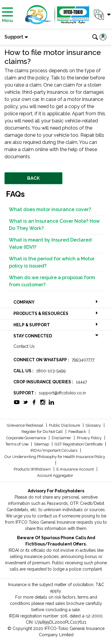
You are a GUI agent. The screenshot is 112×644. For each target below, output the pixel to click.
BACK (33, 178)
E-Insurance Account (76, 469)
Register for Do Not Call (43, 432)
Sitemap (42, 444)
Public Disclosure (65, 425)
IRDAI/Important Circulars (54, 450)
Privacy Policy (90, 438)
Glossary (94, 425)
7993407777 (83, 360)
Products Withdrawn (33, 469)
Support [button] (14, 37)
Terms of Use (17, 444)
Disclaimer (62, 438)
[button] (102, 15)
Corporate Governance (27, 438)
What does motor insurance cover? (50, 209)
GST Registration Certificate (79, 444)
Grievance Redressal (26, 425)
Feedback (78, 432)
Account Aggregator (55, 475)
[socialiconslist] (17, 402)
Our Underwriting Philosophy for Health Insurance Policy (55, 457)
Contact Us (24, 346)
